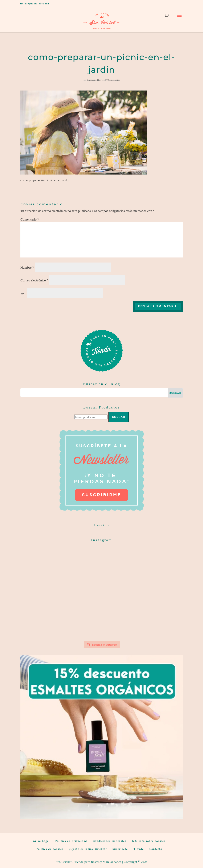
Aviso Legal (41, 841)
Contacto (156, 849)
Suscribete (120, 849)
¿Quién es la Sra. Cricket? (88, 849)
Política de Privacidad (71, 841)
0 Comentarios (113, 80)
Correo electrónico (34, 280)
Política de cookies (50, 849)
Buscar (119, 417)
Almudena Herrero (96, 80)
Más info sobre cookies (149, 841)
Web (23, 293)
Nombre (27, 268)
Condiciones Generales (110, 841)
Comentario (30, 219)
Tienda (139, 849)
